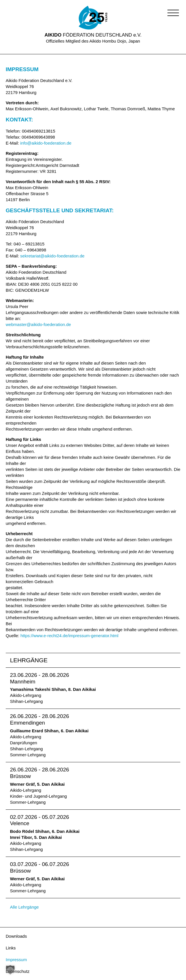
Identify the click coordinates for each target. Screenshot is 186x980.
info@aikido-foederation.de (46, 143)
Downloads (16, 936)
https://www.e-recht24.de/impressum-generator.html (69, 636)
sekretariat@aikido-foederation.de (52, 256)
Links (11, 948)
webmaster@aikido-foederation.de (38, 324)
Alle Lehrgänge (24, 907)
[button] (173, 13)
